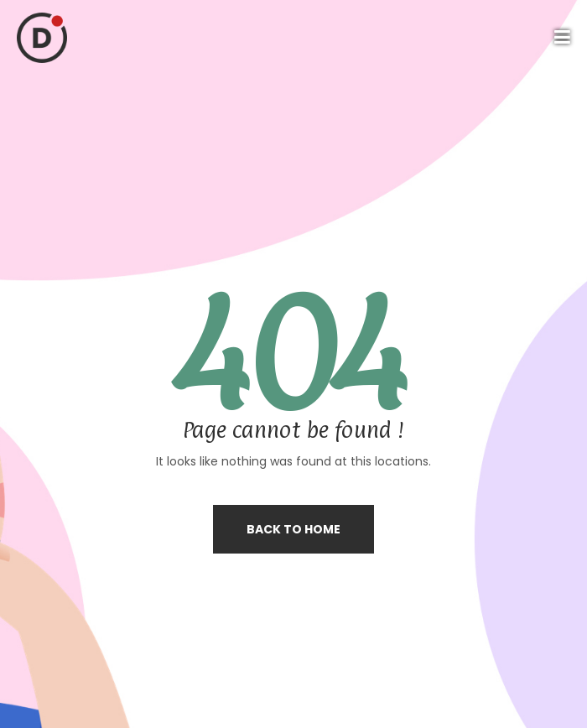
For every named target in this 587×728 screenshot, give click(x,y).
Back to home (293, 529)
